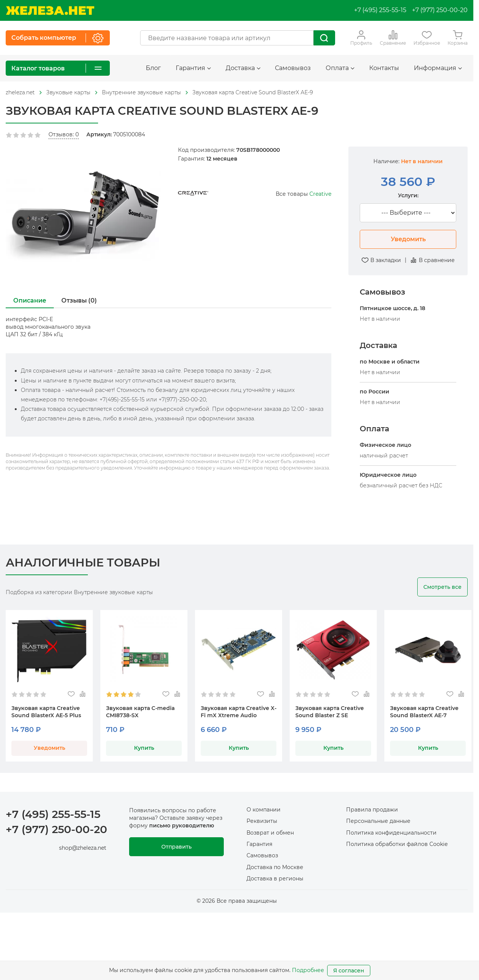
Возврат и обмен (270, 833)
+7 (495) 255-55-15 (380, 10)
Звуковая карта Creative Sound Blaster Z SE (330, 712)
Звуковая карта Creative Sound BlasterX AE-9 (253, 92)
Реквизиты (262, 821)
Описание (30, 300)
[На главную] (50, 10)
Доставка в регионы (275, 879)
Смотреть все (442, 587)
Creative (320, 194)
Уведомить (408, 239)
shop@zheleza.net (83, 848)
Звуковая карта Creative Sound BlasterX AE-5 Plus (46, 712)
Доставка (243, 68)
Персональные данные (378, 821)
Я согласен (349, 971)
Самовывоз (293, 68)
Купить (144, 748)
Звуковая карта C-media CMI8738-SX (140, 712)
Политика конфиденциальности (391, 833)
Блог (153, 68)
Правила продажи (372, 810)
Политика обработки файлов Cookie (397, 844)
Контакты (384, 68)
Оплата (340, 68)
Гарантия (193, 68)
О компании (264, 810)
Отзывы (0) (79, 300)
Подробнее (308, 970)
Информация (438, 68)
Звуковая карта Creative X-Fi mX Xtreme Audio (239, 712)
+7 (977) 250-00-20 (440, 10)
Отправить (176, 847)
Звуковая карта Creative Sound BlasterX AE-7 (424, 712)
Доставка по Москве (275, 867)
